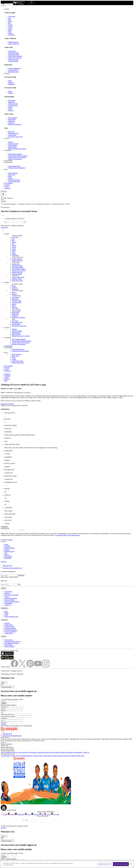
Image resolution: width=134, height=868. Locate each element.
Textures (11, 82)
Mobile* (3, 711)
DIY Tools (11, 132)
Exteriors (11, 110)
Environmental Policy (11, 630)
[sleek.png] (6, 822)
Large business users (14, 166)
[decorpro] (26, 822)
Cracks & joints (13, 105)
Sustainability (9, 346)
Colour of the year (14, 44)
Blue (10, 20)
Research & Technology (12, 595)
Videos (7, 613)
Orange (10, 25)
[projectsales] (35, 822)
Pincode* (4, 722)
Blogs (10, 176)
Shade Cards (14, 59)
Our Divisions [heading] (5, 529)
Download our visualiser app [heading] (9, 651)
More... (7, 353)
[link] (69, 40)
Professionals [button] (8, 162)
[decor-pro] (22, 532)
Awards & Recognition (67, 752)
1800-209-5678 (7, 566)
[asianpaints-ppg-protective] (47, 532)
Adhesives (11, 123)
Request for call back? (7, 404)
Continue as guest (8, 687)
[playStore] (7, 659)
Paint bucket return (14, 180)
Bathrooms (11, 102)
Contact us (8, 188)
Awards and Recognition (12, 602)
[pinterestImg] (30, 667)
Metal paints (12, 119)
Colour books (12, 135)
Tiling (10, 109)
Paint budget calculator (15, 154)
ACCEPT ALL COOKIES (121, 864)
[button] (67, 201)
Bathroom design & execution (17, 149)
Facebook (7, 374)
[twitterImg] (23, 667)
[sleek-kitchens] (5, 532)
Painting (11, 142)
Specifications (5, 409)
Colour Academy (10, 646)
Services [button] (7, 138)
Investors (7, 185)
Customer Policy (9, 627)
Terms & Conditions (11, 632)
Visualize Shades (13, 61)
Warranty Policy (38, 756)
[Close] (3, 194)
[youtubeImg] (38, 667)
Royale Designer (13, 42)
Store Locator (9, 640)
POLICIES (4, 620)
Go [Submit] (19, 585)
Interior (10, 107)
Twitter (7, 377)
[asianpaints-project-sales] (30, 532)
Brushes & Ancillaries (15, 124)
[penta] (55, 532)
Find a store (12, 175)
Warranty (7, 623)
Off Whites (11, 35)
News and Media (9, 600)
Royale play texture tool (15, 137)
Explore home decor (14, 181)
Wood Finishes (13, 118)
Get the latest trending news (8, 572)
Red (9, 23)
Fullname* (4, 707)
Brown (10, 21)
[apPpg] (56, 822)
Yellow (10, 26)
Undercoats (12, 121)
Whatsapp (7, 376)
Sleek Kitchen (12, 147)
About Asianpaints (6, 752)
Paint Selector (9, 645)
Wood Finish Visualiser (15, 56)
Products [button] (7, 73)
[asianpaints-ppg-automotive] (38, 532)
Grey (10, 18)
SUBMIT (4, 703)
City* (2, 720)
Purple (10, 30)
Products (7, 282)
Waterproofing (13, 145)
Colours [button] (7, 9)
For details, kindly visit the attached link (67, 535)
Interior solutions (13, 144)
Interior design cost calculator (17, 157)
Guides (10, 178)
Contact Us (4, 562)
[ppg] (46, 822)
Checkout (4, 227)
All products (12, 100)
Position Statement (10, 628)
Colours (7, 234)
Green (10, 28)
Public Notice (80, 756)
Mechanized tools (13, 133)
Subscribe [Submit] (21, 575)
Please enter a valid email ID (9, 577)
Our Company (9, 183)
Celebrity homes (13, 70)
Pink (10, 31)
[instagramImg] (46, 667)
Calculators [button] (8, 150)
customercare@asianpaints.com (12, 568)
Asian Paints (8, 592)
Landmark (4, 718)
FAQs (6, 615)
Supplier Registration (11, 598)
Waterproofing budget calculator (18, 156)
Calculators (8, 338)
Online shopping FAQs (11, 617)
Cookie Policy (9, 633)
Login (4, 683)
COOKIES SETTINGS (104, 864)
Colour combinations (14, 68)
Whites (10, 33)
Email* (3, 709)
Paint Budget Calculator (12, 643)
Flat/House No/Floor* (7, 714)
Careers (7, 186)
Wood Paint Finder (14, 54)
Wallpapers (12, 84)
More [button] (6, 169)
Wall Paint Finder (13, 53)
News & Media (55, 752)
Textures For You (15, 58)
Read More (5, 527)
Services (7, 327)
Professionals (8, 348)
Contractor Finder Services (12, 641)
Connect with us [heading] (6, 667)
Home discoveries (14, 72)
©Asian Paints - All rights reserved (11, 671)
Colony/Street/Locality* (8, 716)
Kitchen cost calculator (15, 159)
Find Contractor (13, 173)
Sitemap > (4, 828)
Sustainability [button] (9, 161)
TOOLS (4, 637)
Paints (10, 81)
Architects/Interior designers (17, 168)
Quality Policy (9, 625)
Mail (6, 381)
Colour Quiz (12, 51)
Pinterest (7, 379)
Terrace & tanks (13, 104)
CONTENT (4, 608)
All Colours (12, 16)
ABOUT (4, 588)
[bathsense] (13, 532)
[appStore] (7, 655)
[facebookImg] (15, 667)
